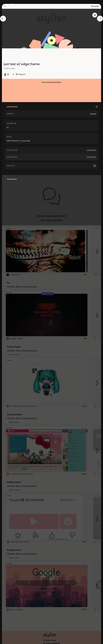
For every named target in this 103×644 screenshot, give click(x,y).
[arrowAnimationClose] (3, 19)
